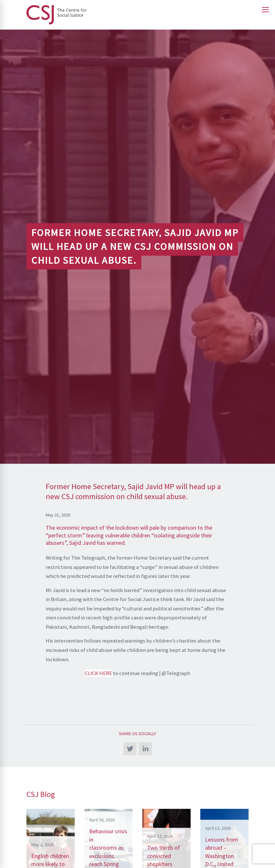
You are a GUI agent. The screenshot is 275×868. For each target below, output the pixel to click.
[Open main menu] (265, 10)
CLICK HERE (99, 673)
